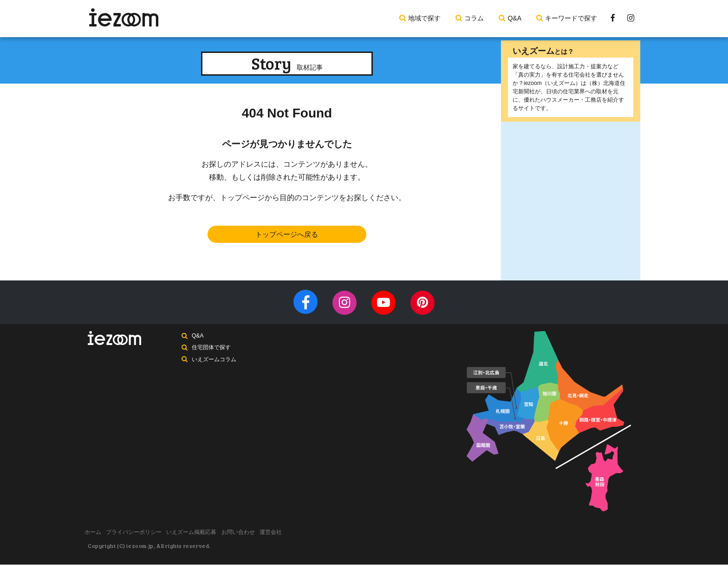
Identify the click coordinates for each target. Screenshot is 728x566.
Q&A (514, 18)
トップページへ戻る (287, 235)
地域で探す (424, 18)
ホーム (96, 535)
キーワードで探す (571, 18)
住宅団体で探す (212, 352)
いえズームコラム (215, 365)
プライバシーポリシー (143, 535)
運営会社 (299, 535)
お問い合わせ (260, 535)
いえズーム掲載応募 (208, 535)
